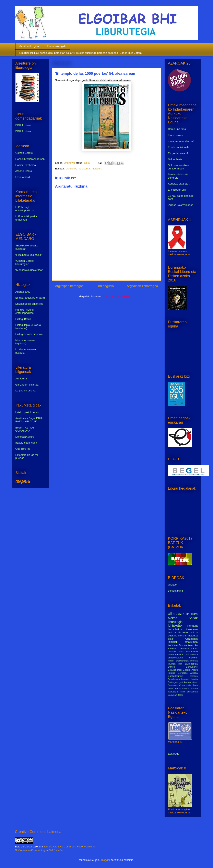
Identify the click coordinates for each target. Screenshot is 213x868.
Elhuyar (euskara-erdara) (30, 298)
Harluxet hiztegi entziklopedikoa (25, 311)
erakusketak (182, 661)
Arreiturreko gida (29, 46)
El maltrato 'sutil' (178, 190)
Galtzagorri (173, 682)
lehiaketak (175, 626)
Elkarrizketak (175, 670)
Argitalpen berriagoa (69, 286)
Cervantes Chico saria (180, 685)
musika (179, 654)
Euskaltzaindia (176, 676)
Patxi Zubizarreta (189, 692)
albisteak (71, 169)
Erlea (195, 685)
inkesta (194, 661)
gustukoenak (185, 682)
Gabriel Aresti (190, 670)
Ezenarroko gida (57, 46)
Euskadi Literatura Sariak (183, 648)
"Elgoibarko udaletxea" (29, 255)
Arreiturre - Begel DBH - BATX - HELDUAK (29, 420)
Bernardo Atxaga (188, 673)
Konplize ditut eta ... (180, 184)
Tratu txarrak (175, 135)
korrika (172, 673)
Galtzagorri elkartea (27, 385)
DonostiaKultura (25, 437)
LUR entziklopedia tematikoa (26, 218)
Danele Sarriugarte (183, 667)
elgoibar (193, 658)
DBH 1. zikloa (23, 125)
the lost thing (176, 591)
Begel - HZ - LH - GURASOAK (25, 429)
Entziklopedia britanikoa (29, 304)
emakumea (191, 642)
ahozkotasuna (175, 658)
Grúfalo (172, 585)
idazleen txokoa (188, 632)
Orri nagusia (105, 286)
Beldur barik (175, 159)
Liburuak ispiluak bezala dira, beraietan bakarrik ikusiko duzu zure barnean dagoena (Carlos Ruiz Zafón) (80, 53)
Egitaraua (174, 754)
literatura (97, 169)
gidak (171, 639)
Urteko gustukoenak (27, 412)
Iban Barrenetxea (188, 664)
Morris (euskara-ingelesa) (25, 342)
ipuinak (172, 664)
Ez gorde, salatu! (178, 153)
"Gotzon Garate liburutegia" (25, 262)
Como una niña (177, 129)
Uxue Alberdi (23, 177)
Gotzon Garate (24, 153)
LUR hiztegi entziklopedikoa (25, 209)
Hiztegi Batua (23, 319)
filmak (171, 661)
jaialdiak (173, 642)
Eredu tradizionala (179, 147)
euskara (173, 636)
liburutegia (175, 622)
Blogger (105, 860)
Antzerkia (192, 636)
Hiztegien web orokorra (29, 334)
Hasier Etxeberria (26, 165)
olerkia (182, 636)
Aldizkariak (84, 169)
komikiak (173, 645)
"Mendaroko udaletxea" (29, 270)
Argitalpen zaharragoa (142, 286)
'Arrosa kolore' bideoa (181, 205)
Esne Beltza (174, 689)
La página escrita (26, 391)
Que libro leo (23, 449)
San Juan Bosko (176, 695)
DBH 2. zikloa (23, 131)
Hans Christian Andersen (30, 159)
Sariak (193, 618)
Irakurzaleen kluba (26, 443)
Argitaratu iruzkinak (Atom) (118, 296)
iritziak (195, 682)
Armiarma (21, 379)
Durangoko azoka (188, 645)
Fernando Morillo (189, 679)
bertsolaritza (175, 629)
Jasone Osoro (24, 171)
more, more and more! (181, 141)
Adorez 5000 (23, 292)
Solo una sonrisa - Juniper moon (179, 167)
